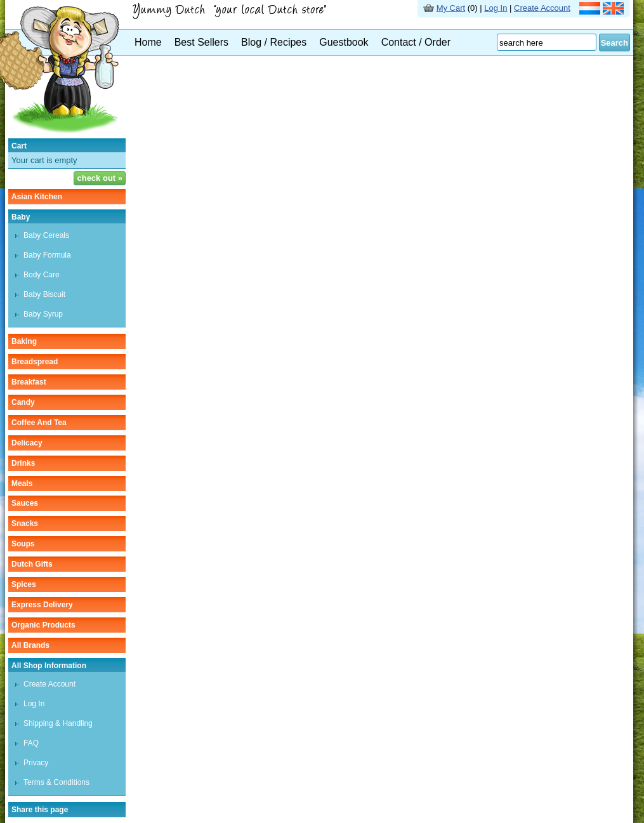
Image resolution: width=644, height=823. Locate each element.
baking (24, 341)
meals (22, 484)
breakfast (29, 382)
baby (21, 217)
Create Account (542, 8)
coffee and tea (39, 423)
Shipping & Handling (58, 723)
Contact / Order (416, 42)
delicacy (27, 443)
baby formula (47, 255)
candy (23, 402)
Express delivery (42, 605)
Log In (496, 8)
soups (23, 544)
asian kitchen (37, 197)
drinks (23, 463)
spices (24, 584)
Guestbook (344, 42)
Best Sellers (201, 42)
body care (42, 275)
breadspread (35, 362)
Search (614, 43)
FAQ (31, 743)
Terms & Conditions (56, 782)
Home (148, 42)
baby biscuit (44, 294)
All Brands (30, 645)
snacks (25, 523)
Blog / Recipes (274, 42)
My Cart (451, 8)
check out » (100, 178)
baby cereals (46, 235)
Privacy (36, 763)
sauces (25, 503)
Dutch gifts (32, 564)
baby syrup (43, 314)
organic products (43, 625)
